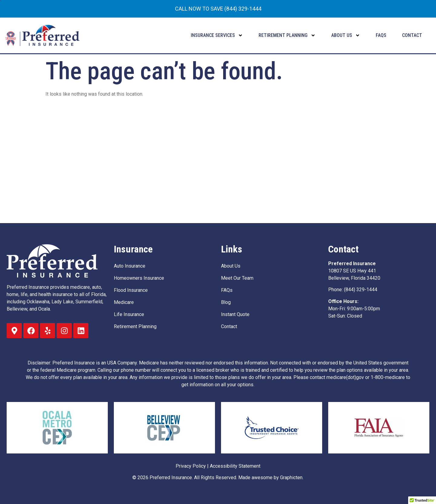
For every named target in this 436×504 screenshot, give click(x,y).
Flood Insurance (131, 290)
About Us (346, 35)
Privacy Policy (191, 466)
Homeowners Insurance (139, 278)
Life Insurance (129, 314)
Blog (226, 302)
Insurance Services (217, 35)
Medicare (124, 302)
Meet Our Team (237, 278)
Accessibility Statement (235, 466)
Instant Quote (235, 314)
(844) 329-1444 (361, 290)
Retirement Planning (287, 35)
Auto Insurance (130, 266)
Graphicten (291, 478)
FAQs (381, 35)
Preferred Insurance (171, 478)
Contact (412, 35)
